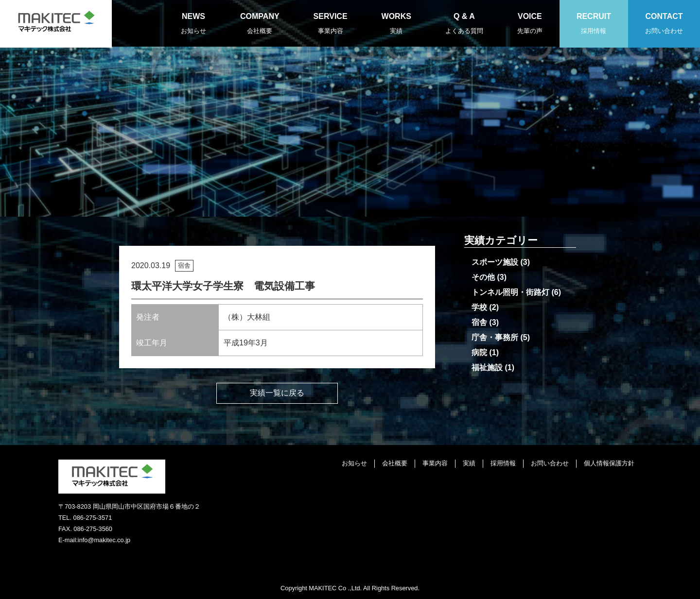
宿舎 (479, 322)
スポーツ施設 (495, 262)
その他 (483, 277)
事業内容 (435, 463)
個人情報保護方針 (609, 463)
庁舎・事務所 (495, 337)
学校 (479, 307)
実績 (469, 463)
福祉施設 (487, 368)
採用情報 (503, 463)
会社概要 (395, 463)
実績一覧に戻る (277, 393)
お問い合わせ (550, 463)
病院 (479, 352)
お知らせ (354, 463)
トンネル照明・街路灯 (510, 292)
